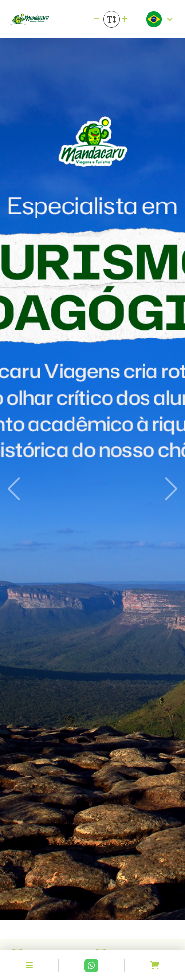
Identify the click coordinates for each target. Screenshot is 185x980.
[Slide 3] (111, 926)
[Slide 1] (75, 926)
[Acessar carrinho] (155, 965)
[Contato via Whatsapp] (91, 965)
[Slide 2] (93, 926)
